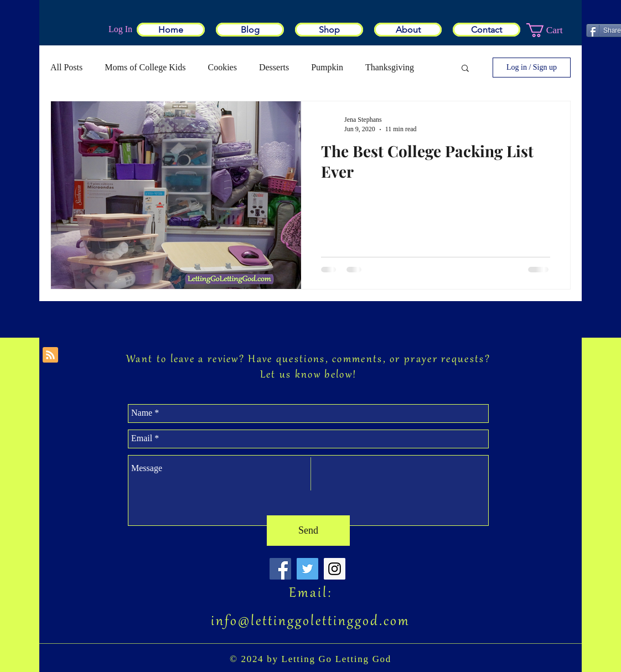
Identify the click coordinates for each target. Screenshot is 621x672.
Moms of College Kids (145, 67)
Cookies (222, 67)
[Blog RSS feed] (50, 355)
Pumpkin (327, 67)
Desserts (274, 67)
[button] (553, 30)
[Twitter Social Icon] (307, 569)
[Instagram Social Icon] (335, 569)
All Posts (66, 67)
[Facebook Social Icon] (280, 569)
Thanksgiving (390, 67)
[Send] (308, 531)
